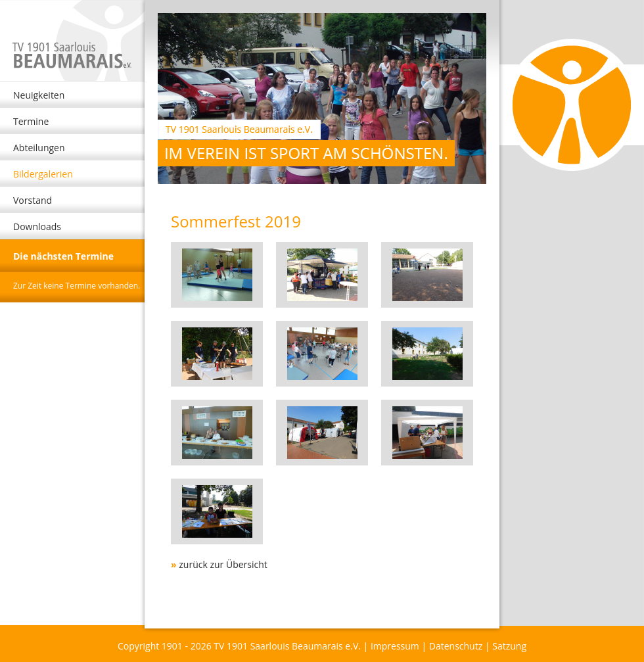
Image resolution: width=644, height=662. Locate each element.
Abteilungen (39, 148)
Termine (31, 121)
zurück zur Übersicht (223, 564)
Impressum (395, 646)
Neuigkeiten (39, 95)
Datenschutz (456, 646)
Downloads (37, 226)
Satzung (509, 646)
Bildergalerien (43, 174)
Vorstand (33, 200)
